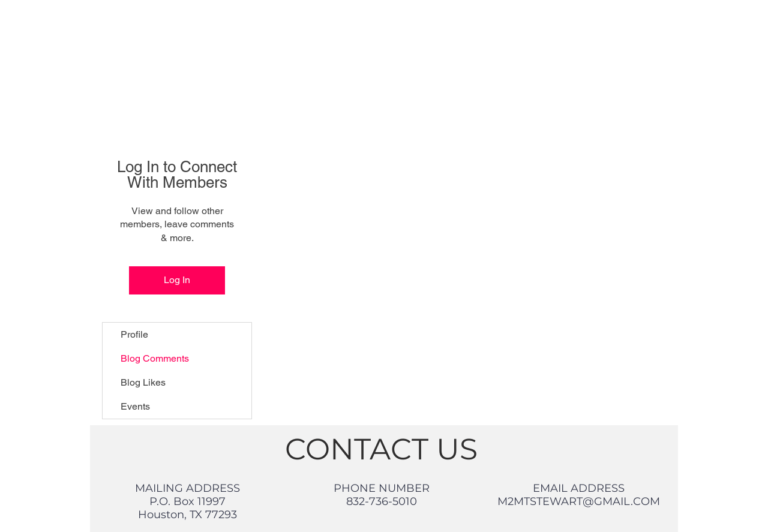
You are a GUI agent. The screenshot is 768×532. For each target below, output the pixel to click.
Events (135, 406)
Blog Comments (155, 358)
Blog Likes (143, 382)
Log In (177, 280)
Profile (134, 334)
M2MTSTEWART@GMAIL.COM (579, 501)
